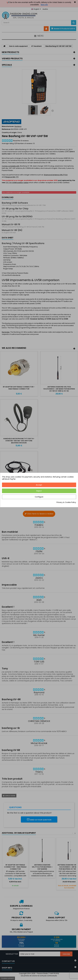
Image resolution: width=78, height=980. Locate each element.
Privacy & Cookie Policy (66, 502)
